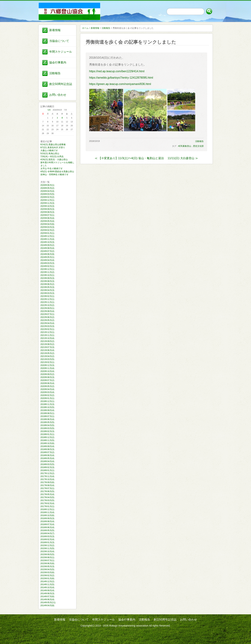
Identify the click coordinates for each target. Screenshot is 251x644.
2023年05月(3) (47, 287)
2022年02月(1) (47, 329)
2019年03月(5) (47, 428)
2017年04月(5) (47, 497)
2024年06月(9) (47, 254)
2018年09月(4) (47, 446)
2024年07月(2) (47, 251)
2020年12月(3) (47, 365)
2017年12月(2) (47, 473)
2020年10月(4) (47, 371)
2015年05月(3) (47, 566)
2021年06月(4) (47, 350)
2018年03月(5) (47, 464)
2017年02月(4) (47, 503)
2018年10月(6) (47, 443)
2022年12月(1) (47, 299)
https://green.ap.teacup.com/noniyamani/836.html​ (120, 84)
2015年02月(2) (47, 575)
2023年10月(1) (47, 275)
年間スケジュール (61, 52)
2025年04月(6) (47, 224)
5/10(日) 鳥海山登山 (50, 153)
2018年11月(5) (47, 440)
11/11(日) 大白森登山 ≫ (183, 158)
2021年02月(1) (47, 362)
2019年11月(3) (47, 404)
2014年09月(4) (47, 590)
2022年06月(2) (47, 317)
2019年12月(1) (47, 401)
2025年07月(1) (47, 215)
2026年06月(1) (47, 185)
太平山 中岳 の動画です (52, 169)
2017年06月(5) (47, 491)
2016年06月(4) (47, 527)
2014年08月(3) (47, 593)
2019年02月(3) (47, 431)
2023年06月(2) (47, 284)
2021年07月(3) (47, 347)
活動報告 (55, 73)
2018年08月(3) (47, 449)
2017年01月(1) (47, 506)
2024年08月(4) (47, 248)
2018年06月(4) (47, 455)
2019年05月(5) (47, 422)
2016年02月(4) (47, 539)
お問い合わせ (58, 95)
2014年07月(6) (47, 596)
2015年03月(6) (47, 572)
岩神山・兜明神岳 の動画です (54, 175)
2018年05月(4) (47, 458)
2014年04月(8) (47, 605)
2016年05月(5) (47, 530)
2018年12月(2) (47, 437)
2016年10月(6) (47, 515)
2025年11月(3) (47, 203)
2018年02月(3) (47, 467)
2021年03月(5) (47, 359)
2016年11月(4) (47, 512)
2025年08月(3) (47, 212)
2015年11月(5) (47, 548)
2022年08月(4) (47, 311)
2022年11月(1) (47, 302)
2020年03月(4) (47, 392)
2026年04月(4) (47, 191)
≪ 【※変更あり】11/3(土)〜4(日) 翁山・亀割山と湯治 (129, 158)
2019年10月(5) (47, 407)
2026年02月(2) (47, 197)
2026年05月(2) (47, 188)
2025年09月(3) (47, 209)
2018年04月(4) (47, 461)
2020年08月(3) (47, 377)
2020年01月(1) (47, 398)
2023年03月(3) (47, 293)
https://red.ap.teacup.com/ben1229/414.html (117, 71)
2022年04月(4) (47, 323)
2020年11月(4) (47, 368)
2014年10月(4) (47, 587)
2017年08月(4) (47, 485)
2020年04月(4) (47, 389)
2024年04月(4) (47, 260)
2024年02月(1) (47, 266)
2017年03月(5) (47, 500)
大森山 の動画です (49, 150)
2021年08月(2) (47, 344)
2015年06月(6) (47, 563)
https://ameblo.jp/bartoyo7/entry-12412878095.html (121, 78)
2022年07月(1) (47, 314)
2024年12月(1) (47, 236)
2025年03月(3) (47, 227)
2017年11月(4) (47, 476)
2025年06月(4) (47, 218)
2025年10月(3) (47, 206)
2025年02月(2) (47, 230)
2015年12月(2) (47, 545)
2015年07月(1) (47, 560)
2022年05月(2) (47, 320)
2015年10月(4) (47, 551)
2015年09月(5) (47, 554)
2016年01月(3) (47, 542)
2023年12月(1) (47, 269)
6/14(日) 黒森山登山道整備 (53, 144)
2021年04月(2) (47, 356)
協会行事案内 (58, 62)
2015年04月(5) (47, 569)
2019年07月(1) (47, 416)
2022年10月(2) (47, 305)
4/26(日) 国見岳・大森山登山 (54, 159)
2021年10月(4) (47, 338)
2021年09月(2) (47, 341)
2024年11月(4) (47, 239)
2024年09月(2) (47, 245)
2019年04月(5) (47, 425)
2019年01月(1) (47, 434)
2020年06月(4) (47, 383)
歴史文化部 (198, 146)
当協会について (59, 41)
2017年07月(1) (47, 488)
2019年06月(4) (47, 419)
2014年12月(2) (47, 581)
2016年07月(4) (47, 524)
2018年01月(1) (47, 470)
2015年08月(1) (47, 557)
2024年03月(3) (47, 263)
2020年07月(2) (47, 380)
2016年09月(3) (47, 518)
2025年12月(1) (47, 200)
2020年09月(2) (47, 374)
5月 (49, 110)
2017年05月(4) (47, 494)
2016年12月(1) (47, 509)
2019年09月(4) (47, 410)
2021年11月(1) (47, 335)
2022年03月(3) (47, 326)
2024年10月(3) (47, 242)
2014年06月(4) (47, 599)
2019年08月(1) (47, 413)
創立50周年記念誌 (61, 84)
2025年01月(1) (47, 233)
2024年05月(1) (47, 257)
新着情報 (55, 30)
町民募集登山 (185, 146)
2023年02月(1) (47, 296)
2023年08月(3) (47, 281)
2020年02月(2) (47, 395)
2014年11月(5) (47, 584)
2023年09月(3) (47, 278)
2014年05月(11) (48, 602)
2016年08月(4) (47, 521)
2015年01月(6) (47, 578)
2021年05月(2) (47, 353)
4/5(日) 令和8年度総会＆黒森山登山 (57, 172)
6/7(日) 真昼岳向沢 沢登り (53, 147)
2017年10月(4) (47, 479)
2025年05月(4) (47, 221)
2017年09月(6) (47, 482)
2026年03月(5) (47, 194)
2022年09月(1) (47, 308)
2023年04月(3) (47, 290)
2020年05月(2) (47, 386)
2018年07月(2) (47, 452)
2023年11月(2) (47, 272)
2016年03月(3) (47, 536)
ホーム (85, 28)
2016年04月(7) (47, 533)
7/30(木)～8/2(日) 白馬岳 (52, 156)
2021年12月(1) (47, 332)
